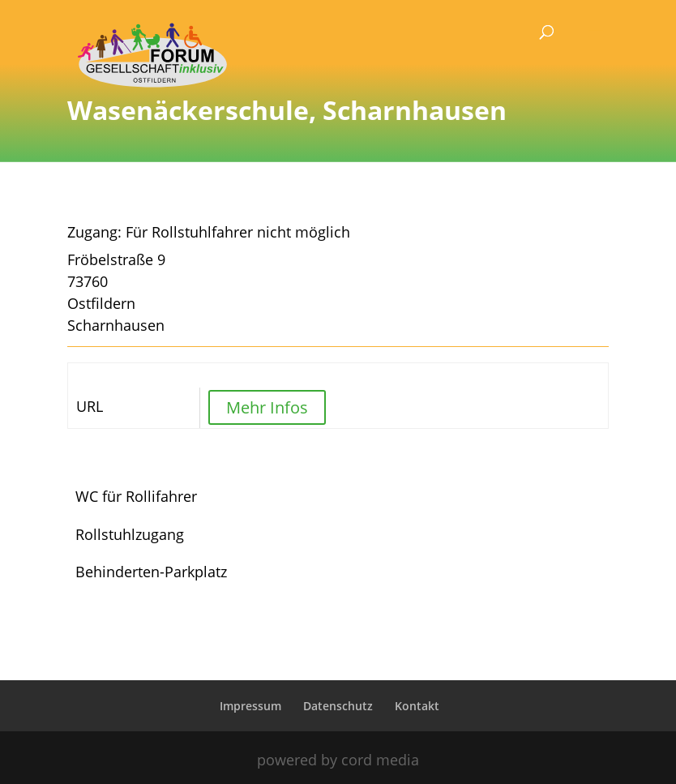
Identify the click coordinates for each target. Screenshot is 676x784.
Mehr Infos (267, 407)
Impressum (250, 706)
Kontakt (417, 706)
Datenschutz (338, 706)
